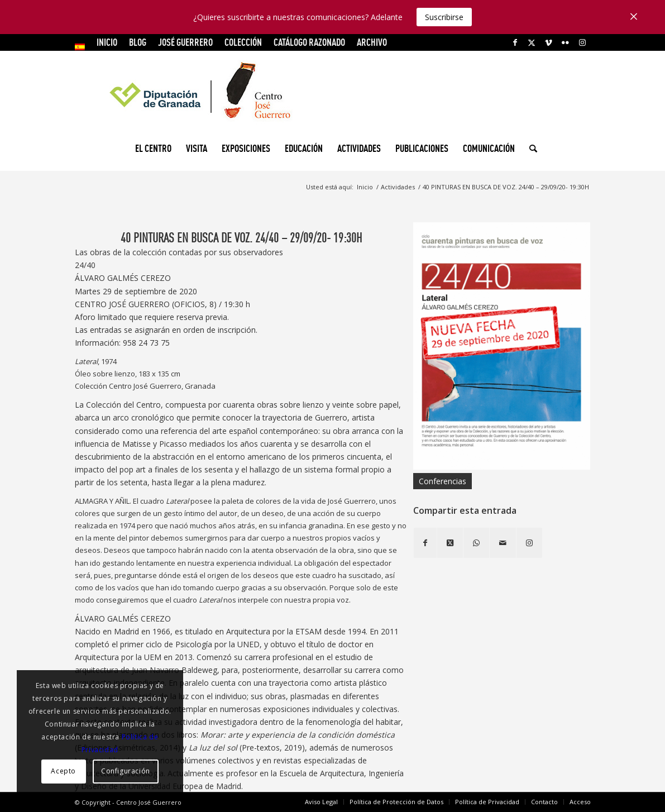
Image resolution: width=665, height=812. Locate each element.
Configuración (126, 771)
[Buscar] (530, 149)
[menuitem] (83, 47)
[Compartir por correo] (503, 543)
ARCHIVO (372, 42)
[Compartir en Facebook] (425, 543)
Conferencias (442, 481)
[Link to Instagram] (582, 42)
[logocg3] (333, 93)
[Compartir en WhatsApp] (476, 543)
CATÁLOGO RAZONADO (309, 42)
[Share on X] (450, 543)
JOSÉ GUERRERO (185, 42)
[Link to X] (532, 42)
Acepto (63, 771)
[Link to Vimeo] (549, 42)
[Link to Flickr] (565, 42)
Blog (138, 42)
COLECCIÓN (243, 42)
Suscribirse (444, 17)
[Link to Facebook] (515, 42)
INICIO (107, 42)
